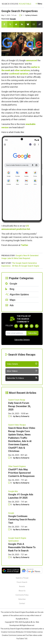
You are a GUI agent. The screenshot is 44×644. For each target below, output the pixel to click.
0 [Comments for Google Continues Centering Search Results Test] (10, 530)
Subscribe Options (22, 340)
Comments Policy (22, 595)
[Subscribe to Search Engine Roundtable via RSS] (37, 326)
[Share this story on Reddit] (16, 24)
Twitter (24, 245)
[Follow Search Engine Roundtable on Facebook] (16, 326)
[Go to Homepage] (17, 4)
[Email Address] (16, 333)
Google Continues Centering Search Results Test (22, 519)
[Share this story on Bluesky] (28, 24)
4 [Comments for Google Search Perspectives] (21, 15)
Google (13, 19)
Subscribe (32, 333)
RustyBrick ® (27, 622)
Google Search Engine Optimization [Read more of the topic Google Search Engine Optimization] (17, 539)
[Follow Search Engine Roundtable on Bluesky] (26, 326)
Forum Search (22, 582)
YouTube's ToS (22, 639)
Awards (22, 586)
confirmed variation (19, 74)
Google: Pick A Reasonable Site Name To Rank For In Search (22, 547)
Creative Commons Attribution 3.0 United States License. (22, 632)
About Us (22, 591)
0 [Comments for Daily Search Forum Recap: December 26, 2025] (10, 416)
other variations (22, 70)
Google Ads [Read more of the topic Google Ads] (13, 491)
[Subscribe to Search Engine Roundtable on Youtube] (32, 326)
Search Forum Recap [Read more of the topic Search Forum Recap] (17, 400)
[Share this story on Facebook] (4, 24)
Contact (22, 603)
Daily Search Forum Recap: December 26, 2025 (19, 406)
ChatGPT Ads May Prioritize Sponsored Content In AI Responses (21, 473)
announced (32, 60)
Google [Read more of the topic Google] (11, 513)
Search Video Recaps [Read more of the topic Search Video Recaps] (17, 425)
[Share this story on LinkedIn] (22, 24)
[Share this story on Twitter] (10, 24)
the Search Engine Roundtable (23, 612)
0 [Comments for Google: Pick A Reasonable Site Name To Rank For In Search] (10, 557)
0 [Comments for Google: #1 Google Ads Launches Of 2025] (10, 505)
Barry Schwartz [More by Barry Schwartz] (23, 416)
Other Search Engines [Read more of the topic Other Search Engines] (17, 466)
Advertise (22, 599)
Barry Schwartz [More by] (32, 15)
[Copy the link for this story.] (40, 24)
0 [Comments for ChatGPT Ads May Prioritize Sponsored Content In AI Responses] (10, 483)
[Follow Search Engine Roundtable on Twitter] (21, 326)
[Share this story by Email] (34, 24)
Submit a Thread (22, 578)
